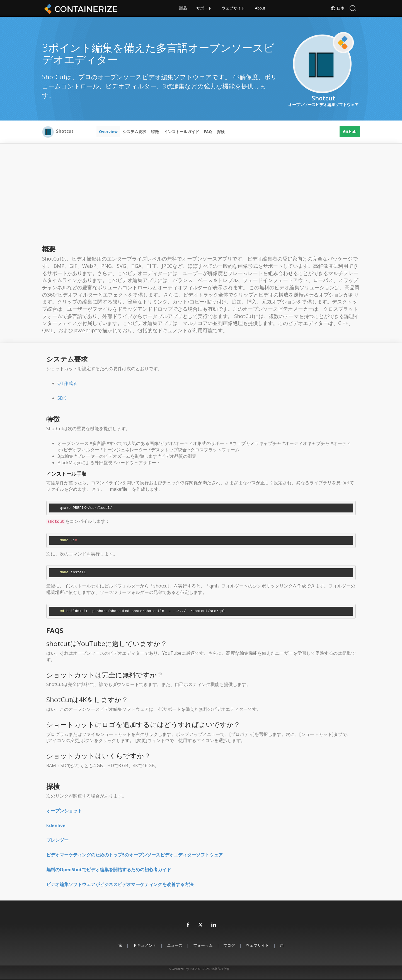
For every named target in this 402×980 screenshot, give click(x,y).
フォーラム (203, 945)
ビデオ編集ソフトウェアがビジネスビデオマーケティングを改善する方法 (120, 884)
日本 (338, 8)
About (260, 8)
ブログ (229, 945)
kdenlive (56, 825)
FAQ (208, 132)
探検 (221, 132)
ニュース (175, 945)
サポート (204, 8)
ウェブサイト (233, 8)
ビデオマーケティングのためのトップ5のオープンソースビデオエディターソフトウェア (135, 855)
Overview (108, 132)
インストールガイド (181, 132)
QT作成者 (67, 383)
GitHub (350, 132)
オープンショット (64, 811)
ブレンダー (57, 840)
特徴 (155, 132)
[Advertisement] (201, 201)
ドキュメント (144, 945)
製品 (183, 8)
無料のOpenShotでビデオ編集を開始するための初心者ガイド (109, 870)
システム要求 (134, 132)
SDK (62, 398)
